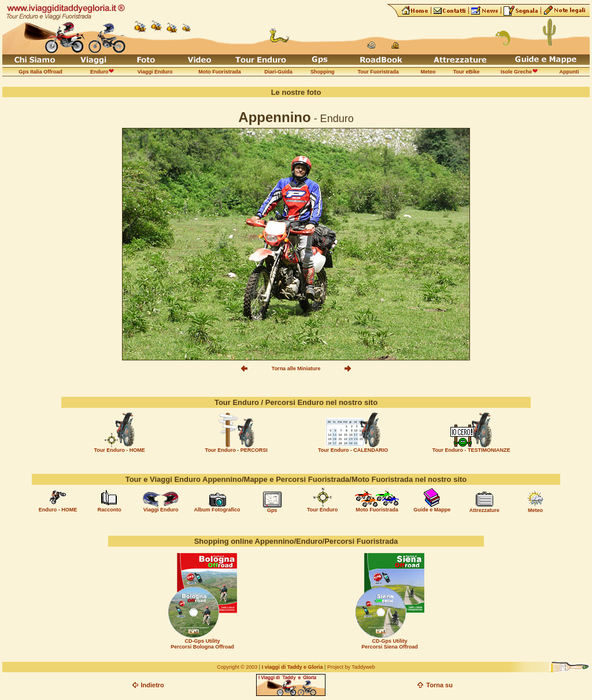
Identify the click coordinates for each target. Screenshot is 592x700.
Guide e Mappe (432, 510)
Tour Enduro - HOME (119, 450)
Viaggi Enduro (161, 510)
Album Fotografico (217, 510)
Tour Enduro (322, 510)
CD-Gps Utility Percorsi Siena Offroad (390, 644)
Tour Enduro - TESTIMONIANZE (471, 450)
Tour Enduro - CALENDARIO (353, 450)
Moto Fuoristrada (377, 510)
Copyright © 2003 (237, 667)
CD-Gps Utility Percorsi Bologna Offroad (202, 644)
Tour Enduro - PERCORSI (236, 450)
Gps (272, 510)
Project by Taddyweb (351, 667)
